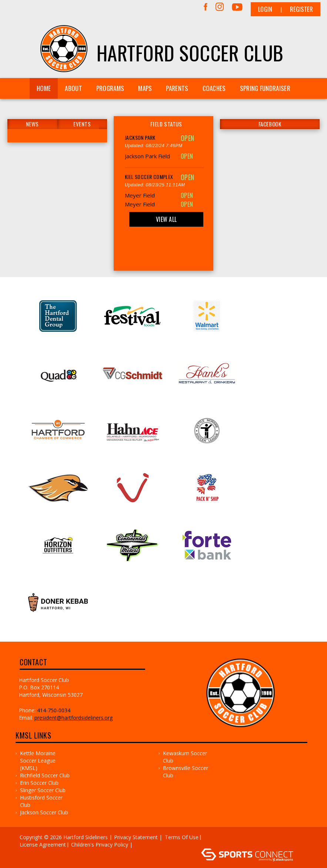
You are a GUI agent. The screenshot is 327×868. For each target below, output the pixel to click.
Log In (145, 845)
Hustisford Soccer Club (41, 801)
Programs (110, 88)
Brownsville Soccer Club (186, 772)
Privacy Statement (136, 837)
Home (44, 88)
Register (301, 9)
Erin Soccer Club (39, 783)
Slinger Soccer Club (43, 790)
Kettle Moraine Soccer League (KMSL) (38, 761)
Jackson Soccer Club (44, 812)
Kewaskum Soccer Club (185, 757)
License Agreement (43, 845)
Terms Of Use (182, 837)
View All (166, 219)
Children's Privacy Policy (100, 845)
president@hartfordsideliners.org (74, 718)
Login (265, 9)
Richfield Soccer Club (45, 775)
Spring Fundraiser (265, 88)
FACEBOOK (270, 124)
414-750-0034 (54, 710)
